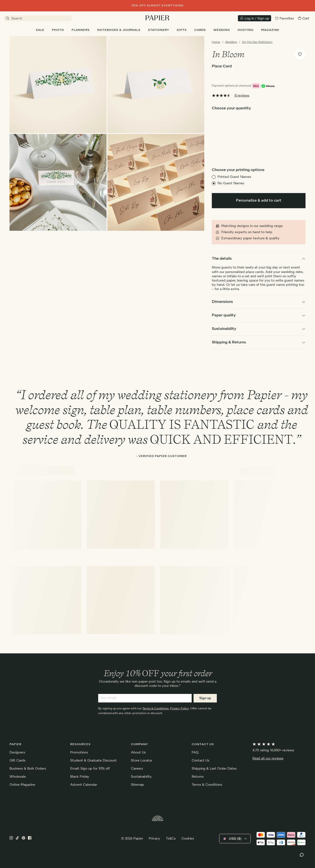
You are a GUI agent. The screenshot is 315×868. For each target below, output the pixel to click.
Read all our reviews (268, 758)
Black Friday (80, 777)
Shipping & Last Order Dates (214, 769)
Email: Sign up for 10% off (90, 769)
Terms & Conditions (155, 709)
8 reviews (242, 96)
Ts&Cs (171, 839)
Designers (17, 753)
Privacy (154, 839)
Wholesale (18, 777)
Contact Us (201, 761)
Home (216, 42)
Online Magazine (22, 785)
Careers (137, 769)
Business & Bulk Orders (28, 769)
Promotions (79, 753)
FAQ (195, 753)
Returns (198, 777)
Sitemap (137, 785)
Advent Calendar (84, 785)
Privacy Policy (179, 709)
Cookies (188, 839)
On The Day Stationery (257, 42)
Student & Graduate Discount (93, 761)
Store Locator (142, 761)
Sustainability (141, 777)
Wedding (231, 42)
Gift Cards (18, 761)
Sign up (205, 698)
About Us (138, 753)
